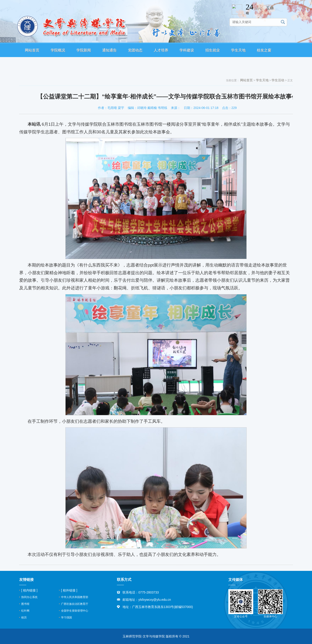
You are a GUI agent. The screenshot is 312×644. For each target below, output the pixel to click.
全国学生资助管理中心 (75, 611)
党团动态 (135, 50)
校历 (24, 618)
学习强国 (66, 618)
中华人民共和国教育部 (75, 597)
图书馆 (25, 604)
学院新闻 (84, 50)
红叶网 (25, 611)
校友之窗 (264, 50)
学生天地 (238, 50)
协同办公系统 (29, 597)
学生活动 (278, 80)
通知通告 (109, 50)
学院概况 (58, 50)
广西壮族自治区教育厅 (75, 604)
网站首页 (32, 50)
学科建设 (187, 50)
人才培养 (161, 50)
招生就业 (213, 50)
